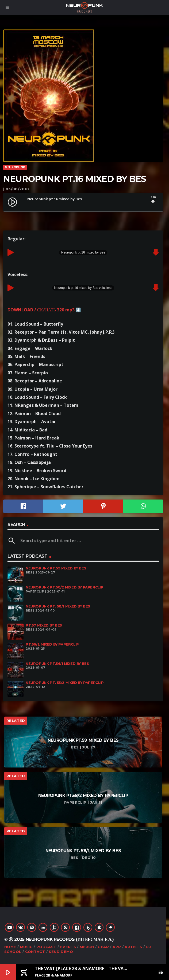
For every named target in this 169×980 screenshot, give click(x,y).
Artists (133, 947)
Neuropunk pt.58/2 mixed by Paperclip (64, 587)
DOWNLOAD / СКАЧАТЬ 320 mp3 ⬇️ (44, 310)
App (117, 947)
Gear (103, 947)
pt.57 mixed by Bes (44, 625)
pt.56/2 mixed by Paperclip (52, 644)
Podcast (46, 947)
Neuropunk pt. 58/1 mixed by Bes (58, 606)
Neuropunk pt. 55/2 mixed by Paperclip (65, 683)
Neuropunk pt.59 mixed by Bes (56, 568)
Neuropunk (15, 167)
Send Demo (61, 952)
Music (26, 947)
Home (10, 947)
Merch (87, 947)
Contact (35, 952)
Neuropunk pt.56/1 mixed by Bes (57, 664)
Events (68, 947)
